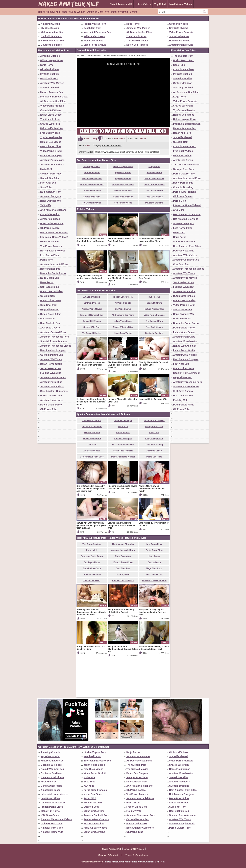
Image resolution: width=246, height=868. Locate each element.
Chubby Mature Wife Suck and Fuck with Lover (153, 403)
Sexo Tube (46, 187)
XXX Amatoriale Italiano (53, 210)
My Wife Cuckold (50, 28)
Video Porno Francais (181, 32)
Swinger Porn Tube (51, 174)
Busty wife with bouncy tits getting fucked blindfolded (90, 316)
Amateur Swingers (51, 196)
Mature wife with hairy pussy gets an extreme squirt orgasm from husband (91, 565)
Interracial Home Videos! (54, 237)
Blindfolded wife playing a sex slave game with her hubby (91, 403)
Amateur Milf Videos (112, 145)
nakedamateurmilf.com (92, 862)
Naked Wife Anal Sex (52, 41)
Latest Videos (143, 4)
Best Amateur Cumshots (54, 391)
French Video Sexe (51, 300)
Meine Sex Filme (49, 242)
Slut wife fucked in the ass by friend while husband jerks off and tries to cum (91, 528)
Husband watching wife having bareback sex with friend (122, 527)
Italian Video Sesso (94, 36)
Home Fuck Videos (180, 41)
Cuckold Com (48, 296)
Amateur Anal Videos (52, 165)
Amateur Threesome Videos (56, 346)
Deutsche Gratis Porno (53, 273)
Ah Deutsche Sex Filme (139, 32)
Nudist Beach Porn (51, 192)
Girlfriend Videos (179, 24)
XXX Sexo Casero (50, 328)
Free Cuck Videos (93, 41)
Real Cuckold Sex (50, 323)
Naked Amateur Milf (121, 4)
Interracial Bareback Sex (97, 32)
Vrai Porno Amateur (51, 246)
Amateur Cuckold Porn (53, 332)
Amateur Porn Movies (181, 45)
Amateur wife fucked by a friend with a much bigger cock (154, 687)
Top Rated (160, 4)
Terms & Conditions (137, 855)
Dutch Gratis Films (51, 314)
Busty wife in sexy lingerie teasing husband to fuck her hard (152, 651)
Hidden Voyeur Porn (95, 24)
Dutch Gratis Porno (51, 405)
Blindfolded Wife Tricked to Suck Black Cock (121, 279)
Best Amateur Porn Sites (54, 233)
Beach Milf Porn (92, 28)
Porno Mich (47, 260)
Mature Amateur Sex (52, 32)
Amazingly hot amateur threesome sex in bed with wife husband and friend (91, 651)
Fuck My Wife (48, 319)
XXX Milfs (46, 205)
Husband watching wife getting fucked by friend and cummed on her (91, 441)
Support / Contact (108, 855)
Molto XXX (46, 169)
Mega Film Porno (50, 310)
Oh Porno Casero (50, 228)
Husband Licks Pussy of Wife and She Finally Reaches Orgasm (122, 317)
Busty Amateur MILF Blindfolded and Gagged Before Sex (123, 688)
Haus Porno (47, 282)
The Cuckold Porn (136, 36)
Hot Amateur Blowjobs (53, 251)
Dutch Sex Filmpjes (137, 45)
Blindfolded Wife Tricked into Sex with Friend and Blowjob (90, 279)
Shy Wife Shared (178, 28)
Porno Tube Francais (52, 223)
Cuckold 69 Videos (51, 36)
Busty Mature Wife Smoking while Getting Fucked (121, 650)
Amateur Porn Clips (51, 382)
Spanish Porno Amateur (54, 341)
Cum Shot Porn (49, 305)
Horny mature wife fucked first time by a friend (91, 687)
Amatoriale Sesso (50, 219)
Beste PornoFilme (50, 269)
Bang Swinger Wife (51, 201)
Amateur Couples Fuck (53, 377)
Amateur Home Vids (51, 400)
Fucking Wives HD (51, 373)
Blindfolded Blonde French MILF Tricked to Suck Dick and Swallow (122, 404)
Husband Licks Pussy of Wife (153, 439)
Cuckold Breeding (50, 214)
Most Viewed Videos (181, 4)
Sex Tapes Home (50, 287)
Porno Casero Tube (51, 396)
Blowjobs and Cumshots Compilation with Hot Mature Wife (121, 565)
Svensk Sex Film (50, 178)
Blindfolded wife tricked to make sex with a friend (152, 279)
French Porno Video (51, 291)
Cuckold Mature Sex (52, 355)
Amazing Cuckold (51, 24)
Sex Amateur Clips (51, 368)
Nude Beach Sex (50, 278)
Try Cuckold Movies (137, 41)
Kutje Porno (133, 24)
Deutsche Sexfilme (51, 45)
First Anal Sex (48, 183)
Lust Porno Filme (50, 255)
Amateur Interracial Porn (54, 264)
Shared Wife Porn (179, 36)
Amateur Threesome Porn (55, 337)
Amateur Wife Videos (52, 387)
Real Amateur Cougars (53, 350)
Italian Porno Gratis (51, 364)
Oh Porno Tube (49, 409)
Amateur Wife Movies (138, 28)
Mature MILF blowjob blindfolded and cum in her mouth (152, 528)
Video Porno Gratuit (95, 45)
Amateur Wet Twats (51, 359)
